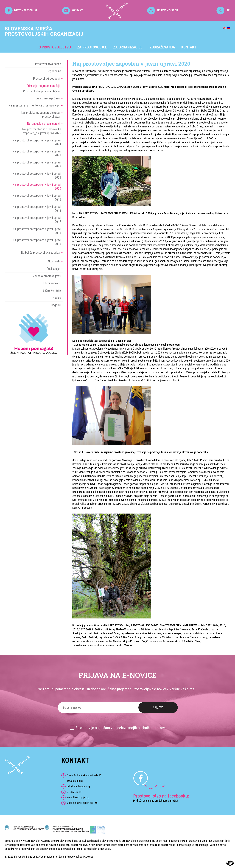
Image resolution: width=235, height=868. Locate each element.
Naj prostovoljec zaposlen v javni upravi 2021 (37, 176)
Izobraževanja (162, 47)
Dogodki (56, 305)
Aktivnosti (54, 261)
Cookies (89, 857)
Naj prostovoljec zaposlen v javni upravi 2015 (37, 242)
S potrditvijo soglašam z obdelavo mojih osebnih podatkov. (121, 728)
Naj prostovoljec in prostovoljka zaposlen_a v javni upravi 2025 (42, 131)
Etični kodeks (51, 283)
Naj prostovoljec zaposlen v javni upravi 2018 (37, 209)
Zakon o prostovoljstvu (47, 276)
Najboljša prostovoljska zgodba (40, 253)
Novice (57, 298)
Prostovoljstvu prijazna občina (41, 91)
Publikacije (53, 269)
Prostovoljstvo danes (48, 64)
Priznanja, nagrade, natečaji (43, 86)
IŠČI (223, 10)
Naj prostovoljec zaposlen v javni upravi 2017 (37, 220)
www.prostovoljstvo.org (34, 841)
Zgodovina (55, 71)
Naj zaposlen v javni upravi (43, 124)
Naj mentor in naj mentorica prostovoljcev (34, 105)
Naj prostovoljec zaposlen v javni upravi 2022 (37, 153)
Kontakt (189, 47)
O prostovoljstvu (55, 47)
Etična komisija (52, 290)
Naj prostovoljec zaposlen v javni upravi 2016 (37, 231)
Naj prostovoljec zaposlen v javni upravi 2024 (37, 142)
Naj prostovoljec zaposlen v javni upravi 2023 (37, 164)
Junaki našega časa (48, 98)
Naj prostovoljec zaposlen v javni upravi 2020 (37, 187)
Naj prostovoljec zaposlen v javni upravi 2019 (37, 198)
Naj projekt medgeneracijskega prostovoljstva (40, 115)
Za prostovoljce (92, 47)
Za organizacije (128, 47)
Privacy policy (74, 857)
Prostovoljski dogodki (46, 79)
